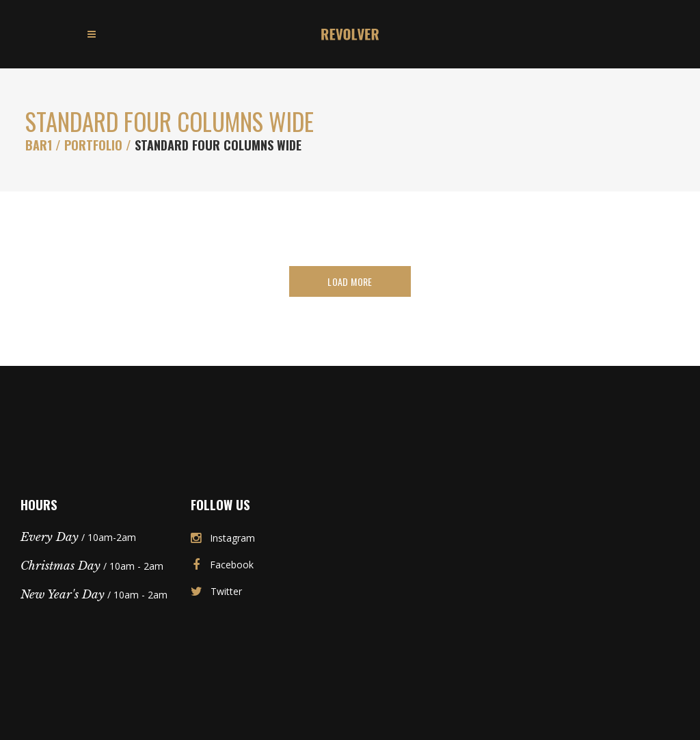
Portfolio (93, 145)
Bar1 (39, 145)
